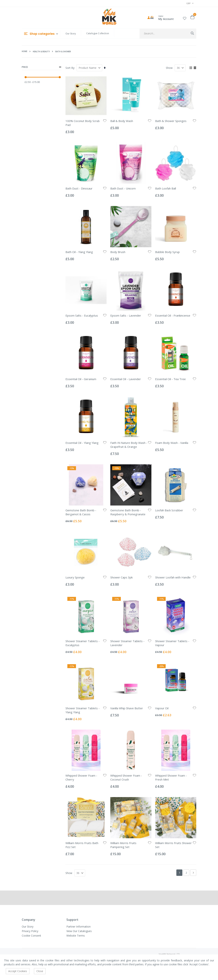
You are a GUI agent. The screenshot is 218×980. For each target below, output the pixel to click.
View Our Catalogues (79, 931)
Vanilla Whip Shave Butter (127, 708)
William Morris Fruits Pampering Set (123, 845)
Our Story (71, 34)
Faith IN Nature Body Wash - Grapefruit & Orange (129, 445)
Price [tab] (42, 67)
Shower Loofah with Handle (173, 577)
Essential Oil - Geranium (81, 379)
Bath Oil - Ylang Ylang (79, 252)
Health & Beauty (41, 52)
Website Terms (76, 936)
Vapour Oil (162, 708)
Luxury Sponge (75, 577)
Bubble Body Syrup (167, 252)
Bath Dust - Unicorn (123, 188)
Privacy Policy (30, 931)
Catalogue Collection (98, 33)
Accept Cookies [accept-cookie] (18, 971)
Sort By (70, 68)
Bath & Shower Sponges (171, 121)
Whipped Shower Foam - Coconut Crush (126, 777)
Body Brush (118, 252)
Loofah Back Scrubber (169, 510)
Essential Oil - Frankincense (173, 315)
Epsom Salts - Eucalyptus (82, 315)
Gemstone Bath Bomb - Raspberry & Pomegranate (128, 512)
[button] (185, 18)
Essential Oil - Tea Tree (170, 379)
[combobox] (168, 34)
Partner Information (79, 927)
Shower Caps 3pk (121, 577)
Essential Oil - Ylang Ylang (82, 443)
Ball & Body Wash (122, 121)
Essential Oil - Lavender (126, 379)
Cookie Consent (31, 936)
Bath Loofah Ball (166, 188)
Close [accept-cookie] (40, 971)
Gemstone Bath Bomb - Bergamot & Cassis (81, 512)
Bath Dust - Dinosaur (79, 188)
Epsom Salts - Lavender (126, 315)
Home (24, 51)
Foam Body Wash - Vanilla (172, 443)
